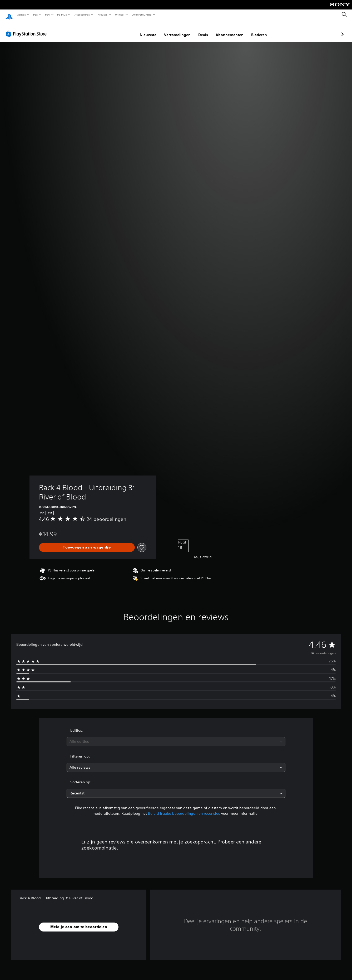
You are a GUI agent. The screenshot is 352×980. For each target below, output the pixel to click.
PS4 (47, 14)
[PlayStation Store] (27, 29)
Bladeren (231, 30)
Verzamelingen (149, 30)
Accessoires (82, 14)
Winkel (119, 14)
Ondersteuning (142, 14)
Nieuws (103, 14)
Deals (175, 30)
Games (21, 14)
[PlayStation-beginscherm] (9, 15)
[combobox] (176, 737)
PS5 (35, 14)
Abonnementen (202, 30)
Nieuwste (120, 30)
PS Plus (62, 14)
